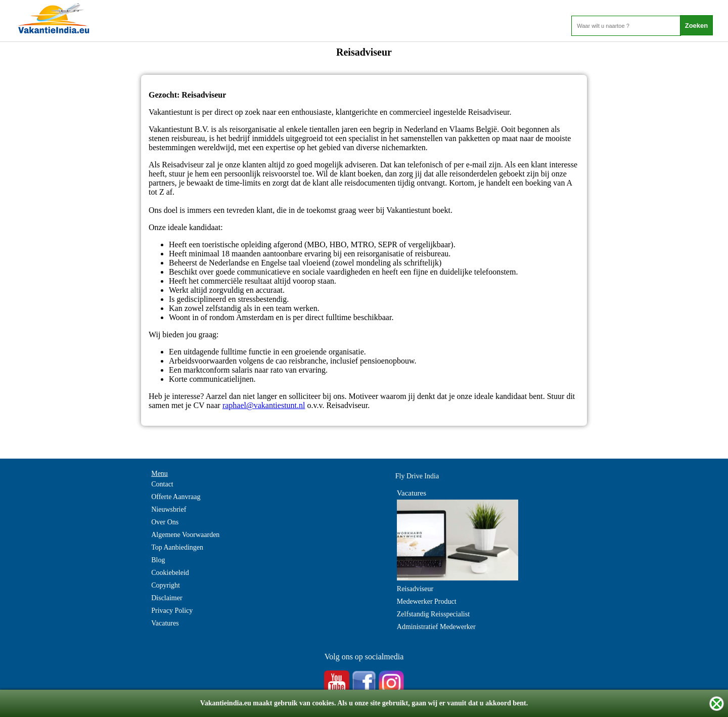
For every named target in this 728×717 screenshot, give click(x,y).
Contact (162, 484)
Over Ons (165, 522)
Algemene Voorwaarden (185, 535)
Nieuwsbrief (169, 509)
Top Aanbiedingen (177, 547)
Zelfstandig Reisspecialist (433, 614)
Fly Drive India (417, 476)
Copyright (166, 585)
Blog (158, 560)
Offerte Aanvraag (176, 497)
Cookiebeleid (170, 573)
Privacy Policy (172, 611)
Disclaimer (167, 598)
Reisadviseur (415, 589)
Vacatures (165, 623)
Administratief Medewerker (436, 627)
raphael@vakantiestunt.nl (264, 405)
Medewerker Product (427, 601)
